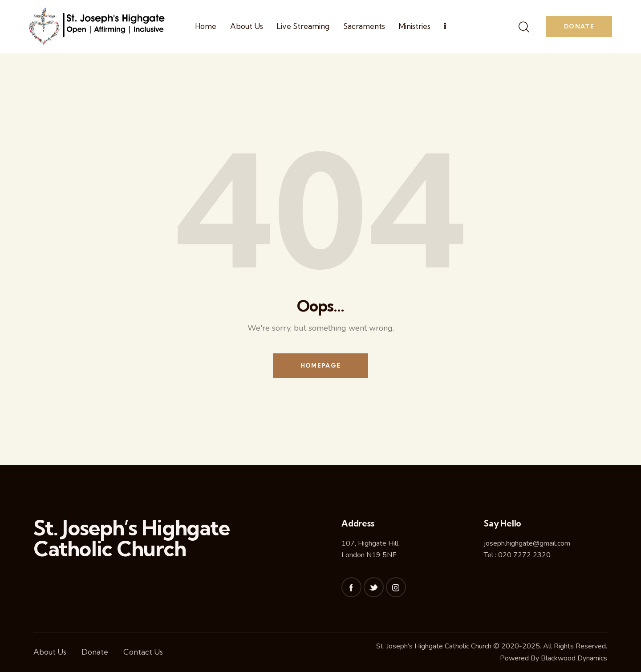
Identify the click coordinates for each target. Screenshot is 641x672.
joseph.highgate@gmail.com (527, 543)
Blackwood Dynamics (574, 658)
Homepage (320, 365)
